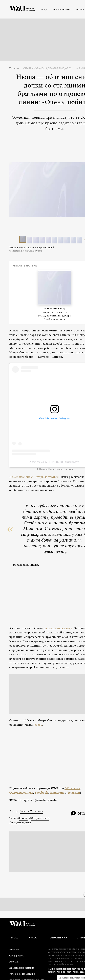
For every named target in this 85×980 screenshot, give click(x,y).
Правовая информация (22, 968)
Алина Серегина (31, 811)
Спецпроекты (17, 956)
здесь (38, 725)
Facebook (41, 793)
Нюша (23, 818)
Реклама (14, 962)
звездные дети (21, 822)
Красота (35, 938)
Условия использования (22, 974)
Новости (14, 68)
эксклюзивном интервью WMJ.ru (35, 477)
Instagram (57, 793)
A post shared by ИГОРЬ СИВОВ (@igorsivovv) (55, 462)
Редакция (14, 950)
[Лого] (22, 9)
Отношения (58, 938)
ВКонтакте (72, 788)
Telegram (74, 793)
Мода (15, 938)
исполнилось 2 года (58, 628)
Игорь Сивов (40, 818)
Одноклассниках (21, 793)
